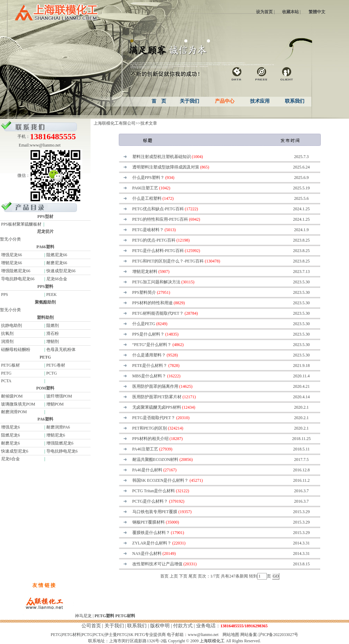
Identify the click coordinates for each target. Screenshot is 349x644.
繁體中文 (317, 12)
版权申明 (160, 626)
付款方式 (183, 626)
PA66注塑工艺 (145, 188)
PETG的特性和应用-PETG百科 (160, 219)
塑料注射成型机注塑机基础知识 (162, 157)
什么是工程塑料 (147, 198)
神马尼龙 (83, 616)
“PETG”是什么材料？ (152, 345)
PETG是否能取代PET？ (154, 418)
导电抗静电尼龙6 (62, 451)
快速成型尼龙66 (61, 271)
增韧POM (55, 404)
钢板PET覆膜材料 (149, 522)
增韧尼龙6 (56, 435)
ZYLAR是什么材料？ (152, 543)
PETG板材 (10, 365)
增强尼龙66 (11, 255)
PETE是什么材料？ (150, 366)
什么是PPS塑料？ (148, 178)
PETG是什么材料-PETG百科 (158, 251)
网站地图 (231, 635)
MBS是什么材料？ (149, 376)
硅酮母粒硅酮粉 (15, 350)
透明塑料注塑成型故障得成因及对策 (166, 167)
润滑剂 (7, 341)
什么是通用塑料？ (149, 355)
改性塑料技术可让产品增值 (157, 564)
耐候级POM (11, 396)
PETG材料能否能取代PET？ (158, 313)
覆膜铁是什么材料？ (151, 533)
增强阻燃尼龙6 (60, 443)
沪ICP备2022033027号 (278, 635)
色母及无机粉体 (61, 350)
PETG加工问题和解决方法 (156, 282)
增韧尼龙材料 (145, 272)
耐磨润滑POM (13, 412)
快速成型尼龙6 (14, 451)
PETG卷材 (56, 365)
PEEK (52, 294)
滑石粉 (53, 333)
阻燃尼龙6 (10, 435)
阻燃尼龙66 (57, 255)
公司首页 (91, 626)
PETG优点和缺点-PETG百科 (158, 209)
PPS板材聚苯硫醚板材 (21, 224)
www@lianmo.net (45, 145)
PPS (4, 294)
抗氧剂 (7, 333)
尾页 (193, 576)
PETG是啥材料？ (148, 230)
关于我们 (114, 626)
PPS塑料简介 (144, 292)
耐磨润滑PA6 (58, 427)
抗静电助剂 (11, 325)
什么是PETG (144, 324)
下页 (183, 576)
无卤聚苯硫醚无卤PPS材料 (157, 407)
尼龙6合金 (10, 459)
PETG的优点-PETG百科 (154, 240)
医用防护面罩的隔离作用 (155, 386)
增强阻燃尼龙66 (15, 271)
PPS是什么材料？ (148, 334)
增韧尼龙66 (11, 263)
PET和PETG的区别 (150, 428)
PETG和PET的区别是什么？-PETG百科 (168, 261)
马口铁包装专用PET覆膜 (155, 512)
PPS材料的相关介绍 (150, 439)
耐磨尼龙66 (57, 263)
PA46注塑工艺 (145, 449)
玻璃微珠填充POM (18, 404)
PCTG (52, 373)
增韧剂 (53, 341)
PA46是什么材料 (147, 470)
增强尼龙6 (10, 427)
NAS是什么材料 (147, 553)
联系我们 (137, 626)
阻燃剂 (53, 325)
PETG (6, 373)
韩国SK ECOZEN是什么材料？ (161, 480)
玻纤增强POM (59, 396)
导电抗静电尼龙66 (17, 279)
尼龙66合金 (57, 279)
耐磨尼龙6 (10, 443)
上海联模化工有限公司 (115, 123)
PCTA (6, 381)
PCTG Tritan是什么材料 (154, 491)
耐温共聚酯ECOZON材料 (156, 460)
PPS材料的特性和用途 (153, 303)
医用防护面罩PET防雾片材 (157, 397)
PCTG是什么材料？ (150, 501)
